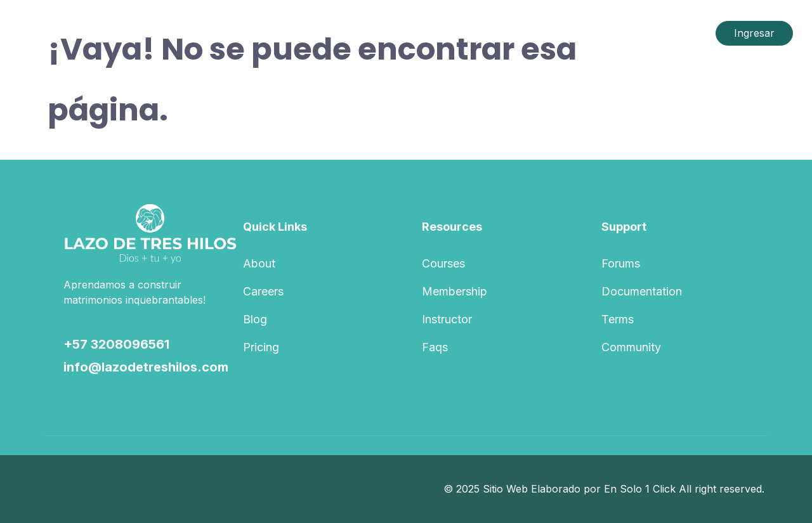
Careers (263, 291)
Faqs (435, 347)
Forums (621, 263)
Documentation (642, 291)
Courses (443, 263)
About (259, 263)
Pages (393, 33)
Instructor (447, 319)
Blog (255, 319)
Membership (455, 291)
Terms (618, 319)
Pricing (261, 347)
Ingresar (754, 33)
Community (631, 347)
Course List (326, 33)
